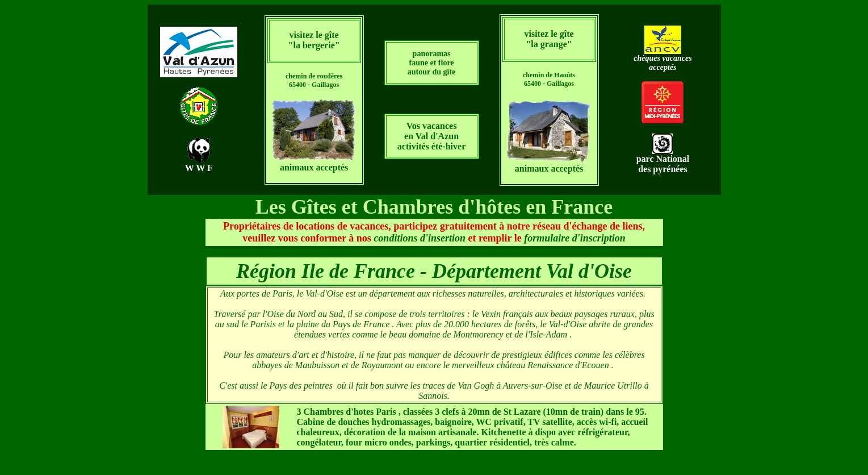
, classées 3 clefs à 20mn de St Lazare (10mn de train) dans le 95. (472, 412)
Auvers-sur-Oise (534, 386)
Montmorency (479, 334)
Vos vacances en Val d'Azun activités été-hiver (431, 136)
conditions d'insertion (420, 238)
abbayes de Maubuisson (297, 365)
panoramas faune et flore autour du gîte (432, 63)
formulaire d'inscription (575, 238)
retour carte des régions (434, 251)
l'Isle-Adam (547, 334)
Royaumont (383, 365)
